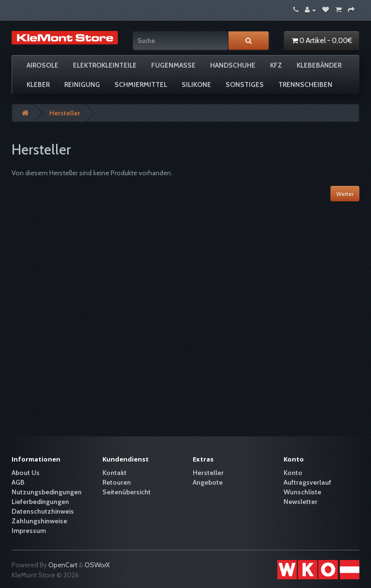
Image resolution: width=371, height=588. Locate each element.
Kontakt (114, 473)
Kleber (38, 84)
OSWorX (97, 565)
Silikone (196, 84)
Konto (293, 473)
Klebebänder (319, 65)
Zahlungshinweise (39, 521)
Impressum (29, 531)
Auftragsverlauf (307, 482)
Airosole (43, 65)
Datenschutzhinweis (43, 511)
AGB (18, 482)
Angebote (208, 482)
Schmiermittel (141, 84)
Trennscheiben (305, 84)
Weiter (345, 194)
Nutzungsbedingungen (47, 492)
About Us (26, 473)
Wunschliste (302, 492)
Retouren (117, 482)
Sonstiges (245, 84)
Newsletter (300, 502)
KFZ (276, 65)
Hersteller (65, 113)
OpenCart (63, 565)
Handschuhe (233, 65)
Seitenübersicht (127, 492)
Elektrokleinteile (105, 65)
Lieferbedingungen (40, 502)
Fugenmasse (173, 65)
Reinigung (82, 84)
